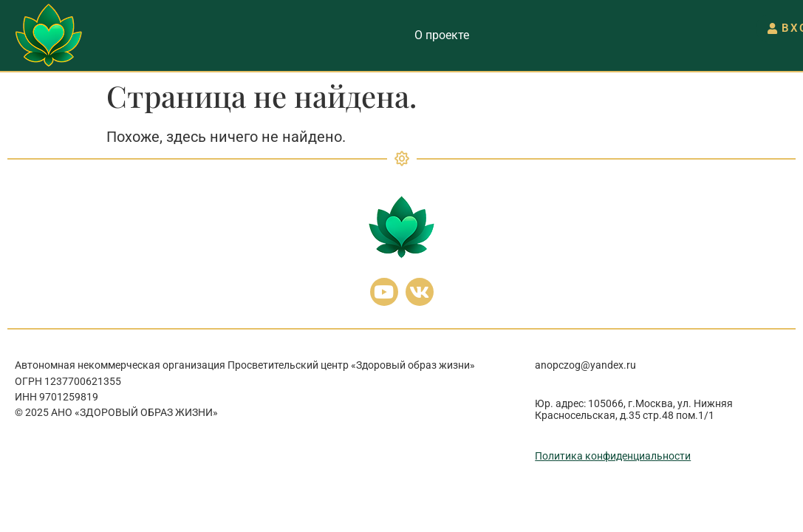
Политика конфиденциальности (613, 456)
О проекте (442, 35)
